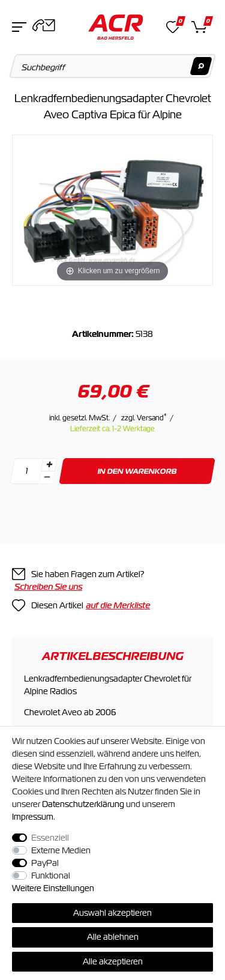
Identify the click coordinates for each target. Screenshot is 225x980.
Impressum (33, 817)
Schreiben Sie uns (48, 587)
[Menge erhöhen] (49, 465)
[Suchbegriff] (113, 66)
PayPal (45, 863)
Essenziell (50, 838)
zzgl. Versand (144, 418)
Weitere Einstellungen (53, 888)
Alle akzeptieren (113, 961)
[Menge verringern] (47, 478)
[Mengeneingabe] (26, 471)
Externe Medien (61, 850)
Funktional (51, 876)
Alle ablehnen (113, 937)
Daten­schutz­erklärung (83, 804)
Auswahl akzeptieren (112, 913)
